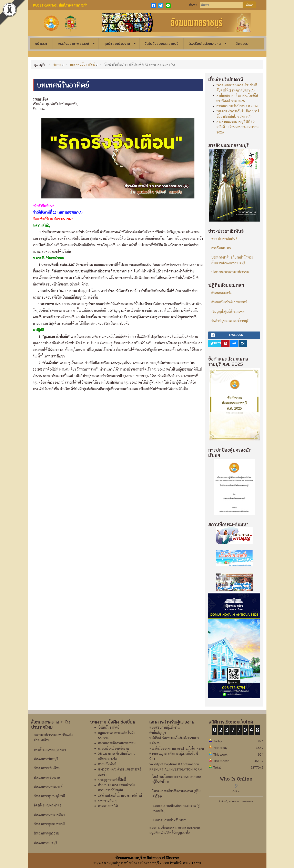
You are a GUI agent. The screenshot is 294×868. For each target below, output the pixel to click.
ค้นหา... (194, 5)
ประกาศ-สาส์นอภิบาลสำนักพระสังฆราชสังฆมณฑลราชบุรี (232, 260)
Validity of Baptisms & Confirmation (174, 764)
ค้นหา (250, 5)
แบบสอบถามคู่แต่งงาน (165, 727)
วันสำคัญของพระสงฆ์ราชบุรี (230, 321)
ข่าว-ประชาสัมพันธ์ (224, 239)
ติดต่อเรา (242, 44)
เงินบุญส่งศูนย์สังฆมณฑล (228, 311)
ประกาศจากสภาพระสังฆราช (230, 272)
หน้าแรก (41, 44)
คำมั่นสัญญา (158, 733)
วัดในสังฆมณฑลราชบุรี (161, 44)
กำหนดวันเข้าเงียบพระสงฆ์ (229, 302)
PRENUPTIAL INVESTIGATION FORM (176, 769)
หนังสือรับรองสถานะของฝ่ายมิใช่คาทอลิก (177, 748)
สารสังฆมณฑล (221, 248)
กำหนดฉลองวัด (221, 293)
